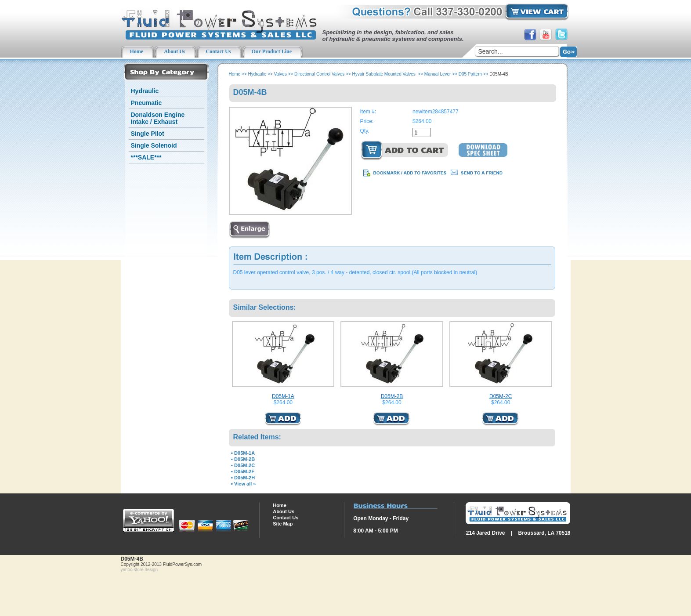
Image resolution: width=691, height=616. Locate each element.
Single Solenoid (154, 145)
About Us (284, 511)
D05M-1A (283, 396)
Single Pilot (148, 134)
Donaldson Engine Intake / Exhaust (158, 118)
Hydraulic (145, 91)
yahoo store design (139, 570)
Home (235, 74)
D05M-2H (244, 478)
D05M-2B (392, 396)
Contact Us (286, 518)
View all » (245, 484)
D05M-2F (244, 471)
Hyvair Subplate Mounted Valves (384, 74)
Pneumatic (147, 103)
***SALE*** (146, 157)
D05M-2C (501, 396)
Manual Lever (438, 74)
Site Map (283, 524)
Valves (280, 74)
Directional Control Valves (319, 74)
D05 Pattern (470, 74)
